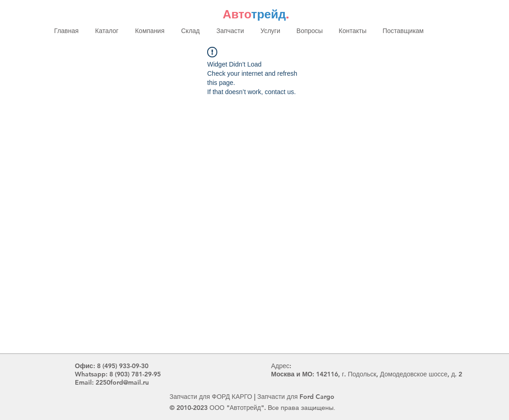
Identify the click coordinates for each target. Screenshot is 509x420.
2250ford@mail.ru (122, 382)
